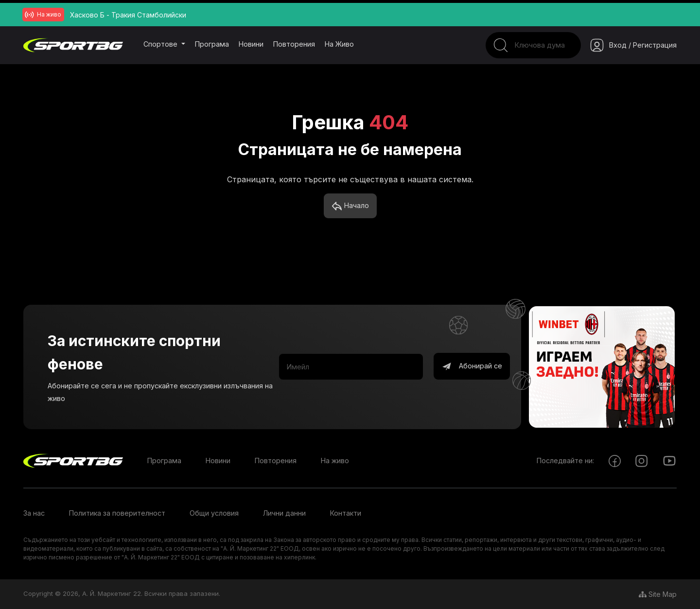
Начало (350, 206)
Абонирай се (472, 366)
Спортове (161, 44)
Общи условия (214, 513)
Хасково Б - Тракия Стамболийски (128, 15)
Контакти (346, 513)
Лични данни (284, 513)
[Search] (533, 45)
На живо (339, 44)
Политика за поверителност (117, 513)
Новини (251, 44)
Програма (212, 44)
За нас (34, 513)
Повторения (294, 44)
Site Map (658, 594)
